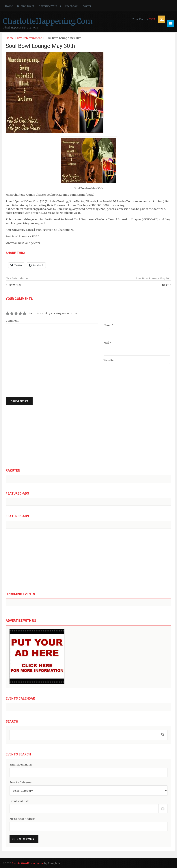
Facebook (71, 6)
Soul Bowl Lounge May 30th (40, 46)
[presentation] (40, 381)
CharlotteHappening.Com (48, 21)
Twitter (87, 6)
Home (9, 6)
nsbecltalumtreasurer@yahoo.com (29, 209)
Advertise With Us (50, 6)
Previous (15, 285)
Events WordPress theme (28, 863)
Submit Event (26, 6)
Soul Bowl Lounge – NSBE (22, 236)
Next (165, 285)
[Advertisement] (88, 440)
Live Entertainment (29, 38)
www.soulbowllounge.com (23, 243)
